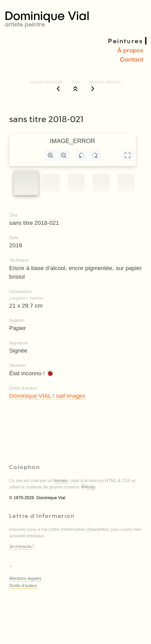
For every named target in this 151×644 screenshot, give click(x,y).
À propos (130, 50)
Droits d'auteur (23, 586)
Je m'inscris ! (21, 547)
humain (61, 481)
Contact (132, 59)
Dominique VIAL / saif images (47, 396)
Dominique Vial (75, 17)
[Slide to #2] (76, 183)
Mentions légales (25, 578)
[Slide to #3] (101, 183)
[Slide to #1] (26, 183)
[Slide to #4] (126, 183)
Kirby (88, 487)
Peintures (126, 41)
